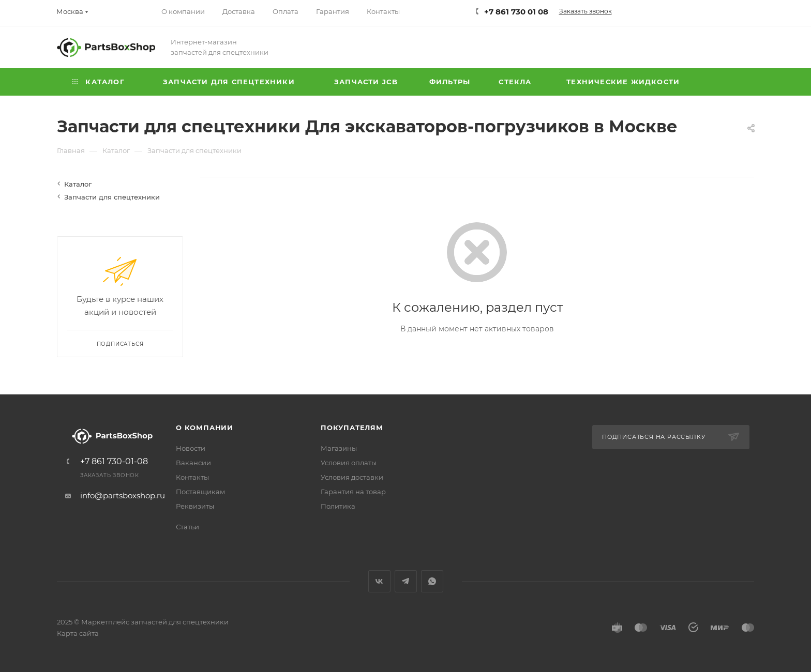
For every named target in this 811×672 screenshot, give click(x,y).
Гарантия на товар (353, 492)
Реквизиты (195, 506)
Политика (338, 506)
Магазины (339, 448)
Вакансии (193, 463)
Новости (191, 448)
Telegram (406, 581)
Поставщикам (200, 492)
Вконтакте (379, 581)
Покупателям (352, 427)
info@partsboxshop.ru (123, 495)
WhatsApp (432, 581)
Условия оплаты (349, 463)
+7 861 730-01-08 (114, 462)
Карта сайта (78, 633)
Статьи (187, 527)
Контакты (192, 477)
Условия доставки (352, 477)
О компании (205, 427)
